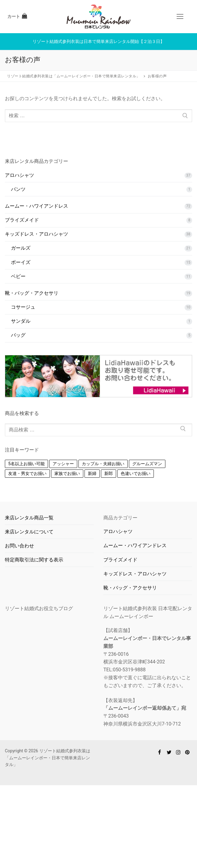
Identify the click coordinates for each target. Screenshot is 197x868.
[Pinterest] (187, 752)
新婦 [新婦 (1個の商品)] (92, 473)
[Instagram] (178, 752)
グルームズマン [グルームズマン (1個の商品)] (147, 464)
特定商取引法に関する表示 (34, 560)
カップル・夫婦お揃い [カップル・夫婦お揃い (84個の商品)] (103, 464)
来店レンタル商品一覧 (29, 518)
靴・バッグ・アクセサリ (32, 293)
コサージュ (23, 307)
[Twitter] (169, 752)
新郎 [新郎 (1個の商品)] (109, 473)
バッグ (18, 335)
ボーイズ (21, 262)
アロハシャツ (19, 175)
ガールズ (21, 248)
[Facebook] (160, 752)
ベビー (18, 276)
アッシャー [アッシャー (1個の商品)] (63, 464)
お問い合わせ (19, 546)
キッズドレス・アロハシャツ (36, 234)
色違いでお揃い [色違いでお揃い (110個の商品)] (136, 473)
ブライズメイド (22, 220)
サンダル (21, 321)
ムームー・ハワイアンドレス (36, 206)
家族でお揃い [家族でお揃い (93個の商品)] (67, 473)
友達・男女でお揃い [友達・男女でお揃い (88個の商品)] (27, 473)
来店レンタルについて (29, 532)
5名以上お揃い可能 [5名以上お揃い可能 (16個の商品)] (26, 464)
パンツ (18, 189)
